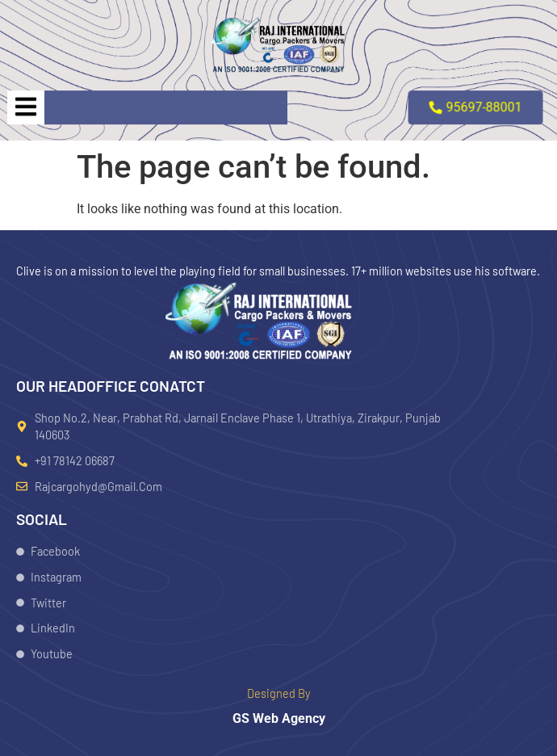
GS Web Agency (279, 718)
